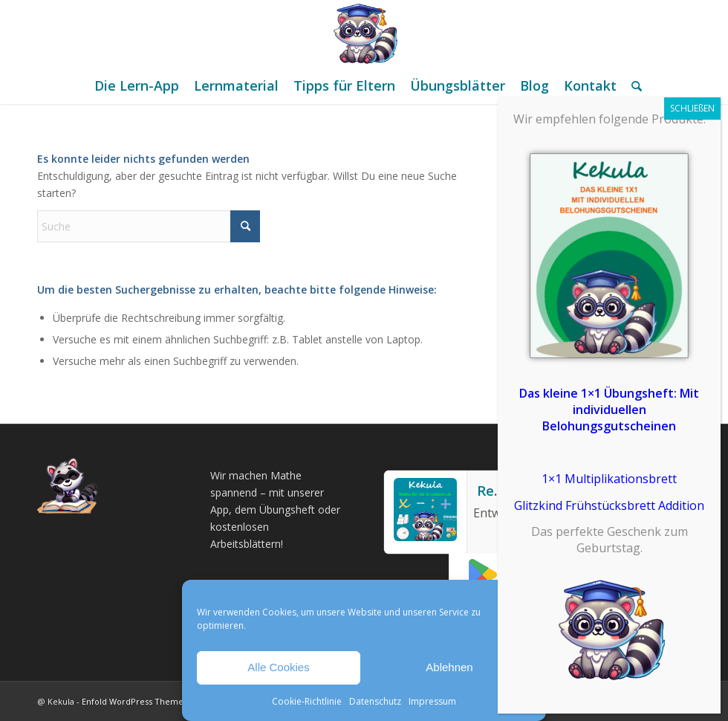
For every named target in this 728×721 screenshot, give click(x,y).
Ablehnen (449, 667)
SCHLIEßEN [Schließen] (692, 108)
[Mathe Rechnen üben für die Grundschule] (364, 33)
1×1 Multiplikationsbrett (609, 479)
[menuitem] (137, 85)
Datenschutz (375, 701)
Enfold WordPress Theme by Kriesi (151, 701)
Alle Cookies (278, 667)
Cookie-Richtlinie (307, 701)
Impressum (432, 701)
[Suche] (633, 85)
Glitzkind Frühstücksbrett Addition (609, 505)
